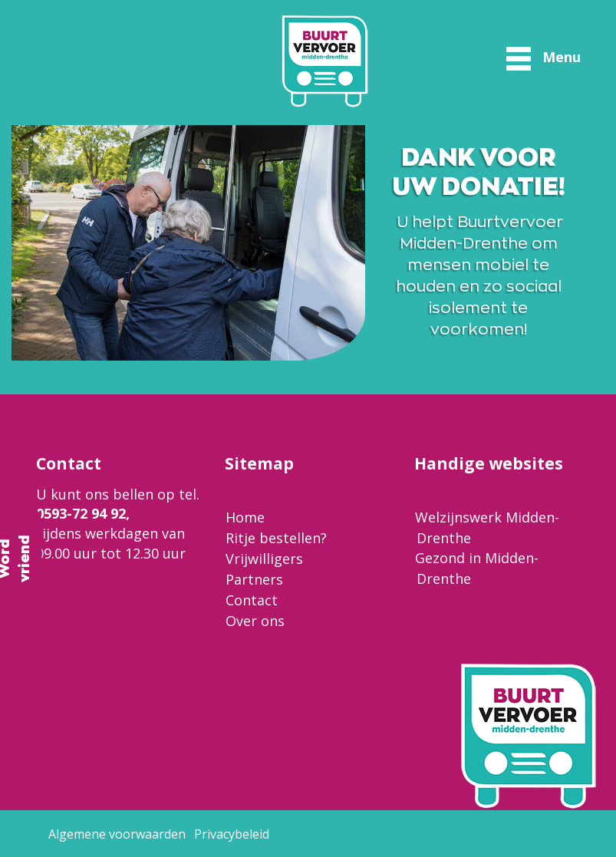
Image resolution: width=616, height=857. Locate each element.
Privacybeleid (232, 834)
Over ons (255, 621)
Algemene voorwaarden (117, 834)
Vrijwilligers (264, 559)
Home (245, 517)
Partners (254, 579)
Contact (252, 600)
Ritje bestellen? (276, 538)
